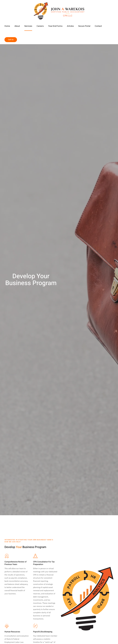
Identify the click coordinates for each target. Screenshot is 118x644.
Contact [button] (98, 26)
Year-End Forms (55, 26)
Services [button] (28, 26)
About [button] (17, 26)
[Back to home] (59, 11)
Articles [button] (70, 26)
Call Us (11, 40)
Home (7, 26)
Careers (40, 26)
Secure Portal (84, 26)
